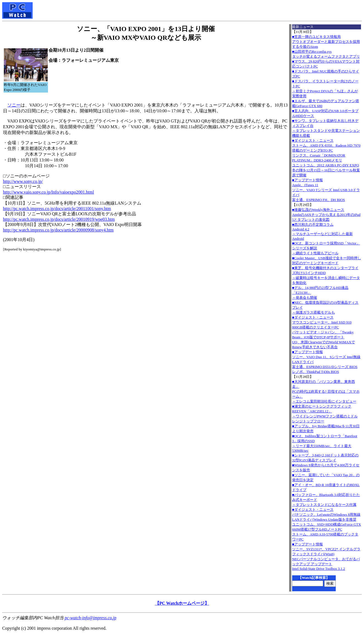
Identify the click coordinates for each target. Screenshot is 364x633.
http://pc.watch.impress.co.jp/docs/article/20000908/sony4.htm (58, 230)
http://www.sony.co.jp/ (23, 181)
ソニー (14, 105)
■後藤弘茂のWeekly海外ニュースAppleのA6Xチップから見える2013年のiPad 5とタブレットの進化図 (326, 215)
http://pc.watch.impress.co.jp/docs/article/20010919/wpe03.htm (59, 219)
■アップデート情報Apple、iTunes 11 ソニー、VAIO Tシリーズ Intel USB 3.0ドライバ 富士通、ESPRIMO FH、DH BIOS (326, 190)
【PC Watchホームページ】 (182, 603)
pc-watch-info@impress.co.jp (91, 618)
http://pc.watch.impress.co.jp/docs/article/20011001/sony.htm (57, 209)
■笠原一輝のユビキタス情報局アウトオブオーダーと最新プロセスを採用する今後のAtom (326, 42)
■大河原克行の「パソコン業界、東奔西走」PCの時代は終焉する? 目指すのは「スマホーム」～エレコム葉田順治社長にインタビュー (326, 391)
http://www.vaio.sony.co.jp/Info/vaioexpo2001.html (49, 192)
